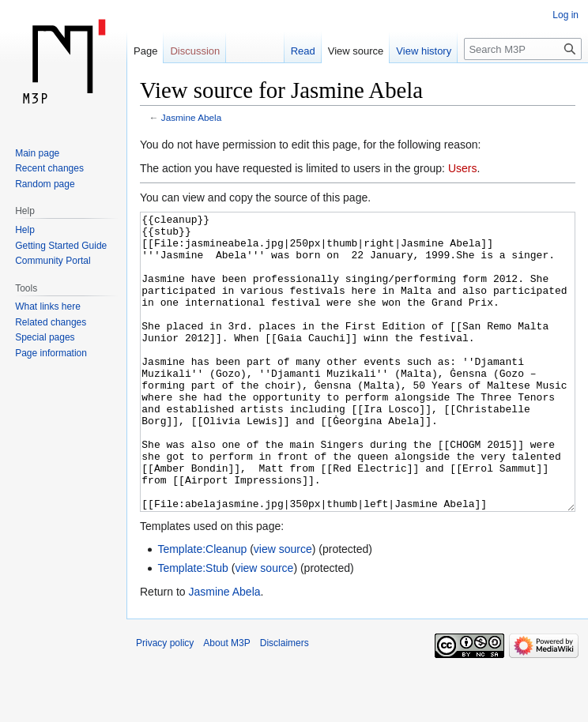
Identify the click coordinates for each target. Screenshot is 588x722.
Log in (565, 15)
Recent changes (49, 168)
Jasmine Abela (191, 117)
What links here (48, 306)
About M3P (226, 702)
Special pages (45, 337)
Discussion (195, 51)
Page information (51, 353)
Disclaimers (285, 702)
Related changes (51, 322)
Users (463, 168)
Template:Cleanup (202, 608)
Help (25, 230)
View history (424, 51)
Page (145, 51)
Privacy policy (165, 702)
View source (356, 51)
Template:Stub (193, 627)
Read (303, 51)
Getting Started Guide (61, 246)
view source (283, 608)
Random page (45, 184)
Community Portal (53, 261)
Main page (37, 153)
